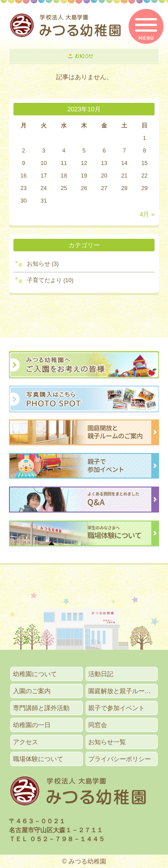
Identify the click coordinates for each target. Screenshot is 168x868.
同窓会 (98, 725)
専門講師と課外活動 (41, 708)
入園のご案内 (32, 691)
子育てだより (44, 280)
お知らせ (39, 264)
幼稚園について (35, 674)
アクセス (26, 742)
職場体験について (38, 759)
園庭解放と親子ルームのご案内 (123, 691)
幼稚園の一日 (32, 725)
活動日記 (101, 674)
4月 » (147, 214)
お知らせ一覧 (107, 742)
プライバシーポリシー (120, 759)
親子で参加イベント (116, 708)
